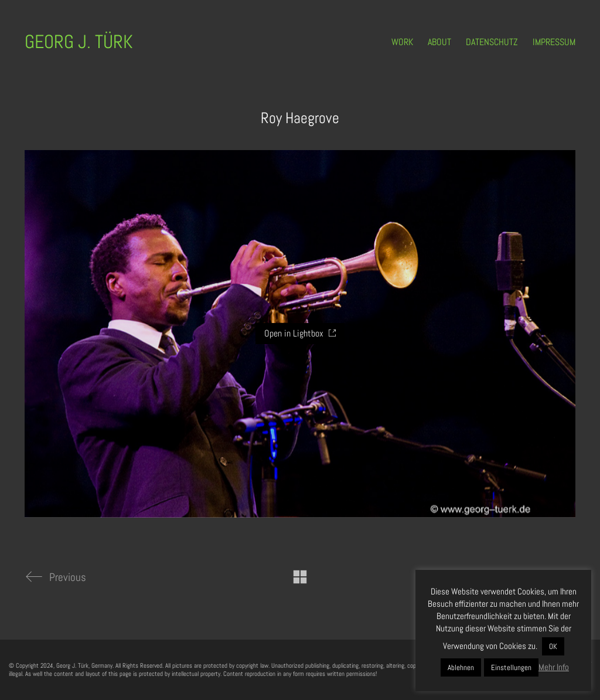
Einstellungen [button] (511, 667)
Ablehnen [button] (461, 667)
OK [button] (553, 646)
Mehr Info (554, 667)
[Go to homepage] (79, 42)
